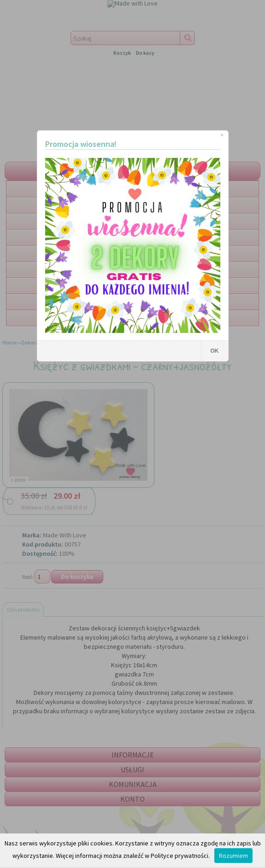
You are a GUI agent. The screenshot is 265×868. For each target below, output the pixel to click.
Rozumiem (233, 856)
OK (215, 351)
